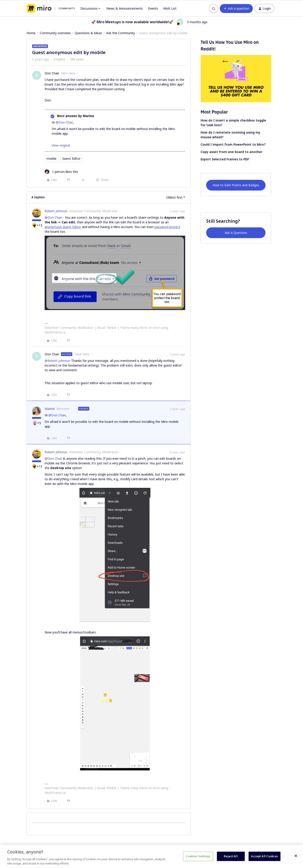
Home (31, 33)
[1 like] (61, 172)
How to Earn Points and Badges (236, 185)
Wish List (170, 8)
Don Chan (52, 73)
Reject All (231, 856)
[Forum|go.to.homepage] (51, 8)
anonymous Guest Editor (63, 227)
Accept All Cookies (265, 856)
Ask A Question (236, 233)
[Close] (296, 856)
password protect (167, 227)
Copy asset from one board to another (231, 152)
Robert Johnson (56, 211)
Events (153, 8)
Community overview (55, 33)
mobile (52, 158)
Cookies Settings (198, 856)
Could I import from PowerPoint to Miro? (233, 144)
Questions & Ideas (88, 33)
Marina (50, 409)
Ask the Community (121, 33)
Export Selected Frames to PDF (225, 159)
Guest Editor (71, 158)
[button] (236, 8)
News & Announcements (125, 8)
